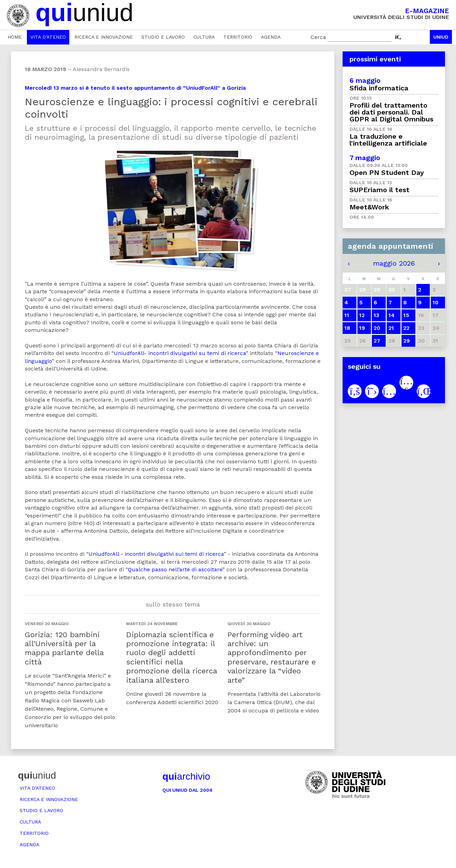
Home (15, 37)
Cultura (204, 37)
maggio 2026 (394, 263)
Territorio (238, 37)
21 (391, 328)
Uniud (441, 37)
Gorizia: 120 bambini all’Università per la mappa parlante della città (64, 648)
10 (435, 302)
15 (406, 315)
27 (377, 341)
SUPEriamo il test (379, 190)
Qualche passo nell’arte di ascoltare (175, 569)
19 (362, 328)
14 (392, 315)
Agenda (271, 37)
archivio (186, 776)
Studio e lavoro (163, 37)
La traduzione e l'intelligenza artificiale (388, 140)
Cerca (318, 37)
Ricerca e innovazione (104, 37)
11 (347, 315)
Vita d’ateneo (48, 37)
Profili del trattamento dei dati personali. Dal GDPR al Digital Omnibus (391, 112)
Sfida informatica (379, 88)
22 (406, 328)
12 (362, 315)
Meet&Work (369, 207)
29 (407, 341)
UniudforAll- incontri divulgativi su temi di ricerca (180, 353)
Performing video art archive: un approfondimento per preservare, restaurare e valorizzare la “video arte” (272, 657)
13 (376, 315)
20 (377, 328)
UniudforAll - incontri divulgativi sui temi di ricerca (156, 554)
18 (347, 328)
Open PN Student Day (387, 172)
